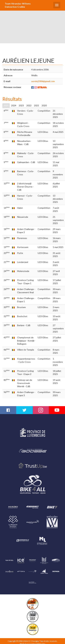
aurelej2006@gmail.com (43, 81)
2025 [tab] (6, 105)
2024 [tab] (14, 105)
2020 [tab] (44, 105)
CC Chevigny (33, 641)
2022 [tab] (29, 105)
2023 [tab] (21, 105)
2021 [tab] (37, 105)
